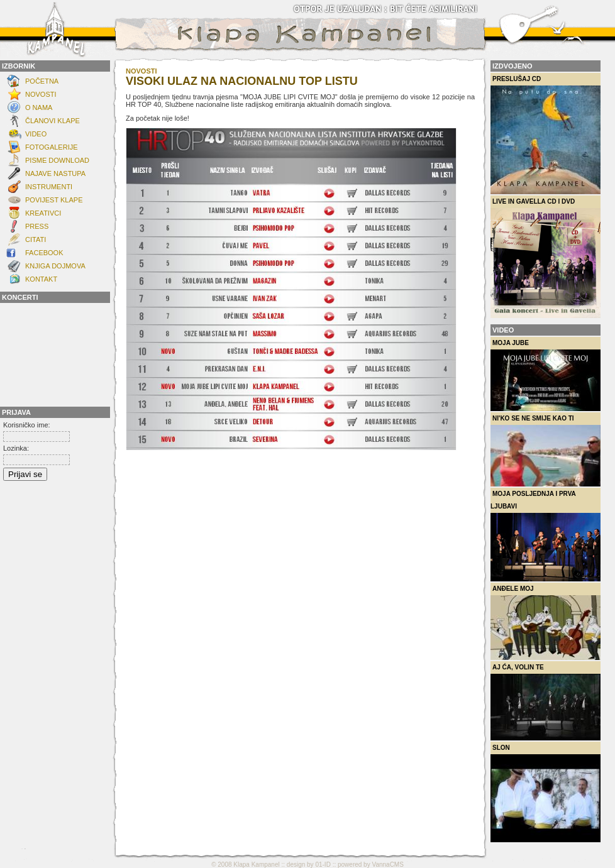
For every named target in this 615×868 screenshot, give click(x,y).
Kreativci (43, 213)
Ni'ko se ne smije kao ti (546, 451)
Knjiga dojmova (55, 266)
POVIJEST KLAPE (54, 200)
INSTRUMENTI (49, 187)
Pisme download (57, 160)
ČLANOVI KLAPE (53, 121)
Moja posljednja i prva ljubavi (546, 536)
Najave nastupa (55, 173)
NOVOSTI (41, 94)
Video (36, 134)
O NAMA (39, 107)
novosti (141, 71)
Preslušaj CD (546, 135)
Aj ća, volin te (546, 702)
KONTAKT (41, 279)
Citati (36, 239)
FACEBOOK (44, 253)
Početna (42, 81)
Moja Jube (546, 375)
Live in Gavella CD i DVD (546, 258)
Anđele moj (546, 623)
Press (37, 226)
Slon (546, 793)
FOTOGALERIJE (52, 147)
